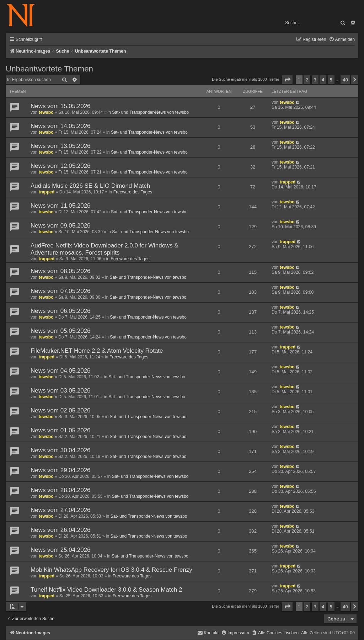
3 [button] (315, 80)
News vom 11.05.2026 (61, 206)
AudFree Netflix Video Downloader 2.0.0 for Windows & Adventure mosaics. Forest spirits (105, 249)
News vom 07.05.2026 (61, 291)
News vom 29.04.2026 (61, 470)
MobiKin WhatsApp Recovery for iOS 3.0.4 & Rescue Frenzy (111, 570)
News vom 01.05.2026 (61, 430)
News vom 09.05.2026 (61, 226)
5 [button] (331, 80)
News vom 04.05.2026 (61, 371)
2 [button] (307, 80)
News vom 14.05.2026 (61, 126)
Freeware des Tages (133, 192)
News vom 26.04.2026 (61, 530)
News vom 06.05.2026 (61, 311)
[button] (287, 80)
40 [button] (345, 80)
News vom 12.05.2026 (61, 166)
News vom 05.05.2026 (61, 331)
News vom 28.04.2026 (61, 490)
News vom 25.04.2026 (61, 550)
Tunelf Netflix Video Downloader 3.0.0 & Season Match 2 (106, 590)
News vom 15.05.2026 (61, 106)
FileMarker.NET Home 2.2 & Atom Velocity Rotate (97, 351)
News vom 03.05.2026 (61, 391)
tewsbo (46, 112)
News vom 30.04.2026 (61, 450)
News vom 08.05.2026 (61, 271)
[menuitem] (342, 40)
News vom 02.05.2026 (61, 410)
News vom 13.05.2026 (61, 146)
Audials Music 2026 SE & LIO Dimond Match (90, 186)
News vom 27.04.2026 (61, 510)
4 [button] (323, 80)
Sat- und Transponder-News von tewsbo (150, 112)
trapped (47, 192)
